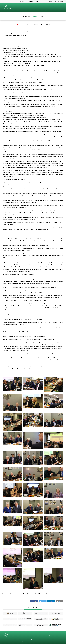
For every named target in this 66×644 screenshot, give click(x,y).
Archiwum (35, 16)
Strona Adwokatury (22, 1)
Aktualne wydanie (27, 16)
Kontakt (41, 16)
